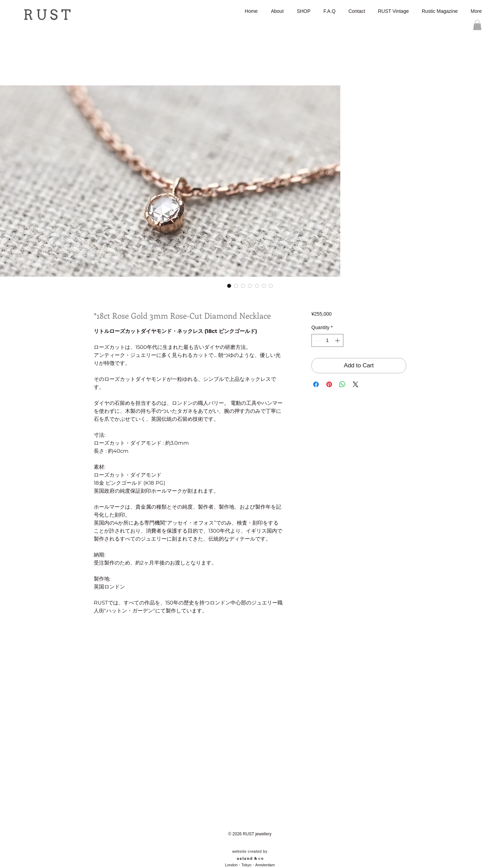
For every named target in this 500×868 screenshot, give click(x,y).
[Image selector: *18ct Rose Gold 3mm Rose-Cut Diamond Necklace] (229, 286)
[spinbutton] (327, 340)
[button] (477, 25)
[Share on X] (356, 384)
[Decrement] (317, 340)
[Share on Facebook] (316, 384)
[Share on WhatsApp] (342, 384)
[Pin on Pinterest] (329, 384)
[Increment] (338, 340)
